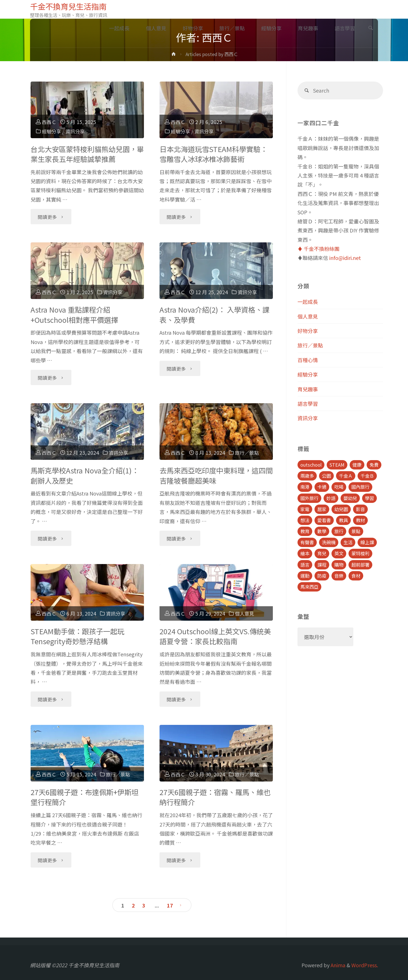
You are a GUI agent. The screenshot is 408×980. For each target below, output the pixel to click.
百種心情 (308, 360)
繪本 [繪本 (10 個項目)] (305, 553)
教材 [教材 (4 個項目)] (360, 520)
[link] (371, 28)
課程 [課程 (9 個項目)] (322, 565)
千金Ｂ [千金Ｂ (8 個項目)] (367, 476)
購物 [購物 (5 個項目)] (339, 565)
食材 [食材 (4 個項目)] (356, 576)
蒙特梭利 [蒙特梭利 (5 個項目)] (360, 553)
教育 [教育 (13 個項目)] (305, 531)
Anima (337, 965)
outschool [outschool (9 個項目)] (311, 465)
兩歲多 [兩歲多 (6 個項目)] (307, 476)
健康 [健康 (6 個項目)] (357, 465)
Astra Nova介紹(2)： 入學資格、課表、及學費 (214, 314)
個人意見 (246, 613)
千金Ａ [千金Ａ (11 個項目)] (346, 476)
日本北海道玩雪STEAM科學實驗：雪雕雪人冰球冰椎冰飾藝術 (213, 154)
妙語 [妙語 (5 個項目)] (331, 498)
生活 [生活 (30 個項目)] (348, 542)
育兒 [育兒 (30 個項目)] (322, 553)
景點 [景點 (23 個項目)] (356, 531)
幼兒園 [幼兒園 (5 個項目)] (341, 509)
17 (170, 905)
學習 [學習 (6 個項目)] (369, 498)
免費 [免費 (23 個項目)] (374, 465)
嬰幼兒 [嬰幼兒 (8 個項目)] (350, 498)
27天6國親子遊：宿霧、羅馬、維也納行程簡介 (215, 797)
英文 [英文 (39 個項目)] (339, 553)
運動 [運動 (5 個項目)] (305, 576)
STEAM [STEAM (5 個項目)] (337, 465)
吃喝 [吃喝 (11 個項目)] (339, 487)
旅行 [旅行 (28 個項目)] (339, 531)
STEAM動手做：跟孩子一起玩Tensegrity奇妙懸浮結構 (77, 636)
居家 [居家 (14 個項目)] (322, 509)
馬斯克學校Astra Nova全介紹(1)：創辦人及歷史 (85, 475)
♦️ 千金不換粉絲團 (318, 249)
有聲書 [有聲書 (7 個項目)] (307, 542)
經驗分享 (52, 131)
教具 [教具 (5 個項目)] (343, 520)
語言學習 (308, 403)
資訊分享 (77, 131)
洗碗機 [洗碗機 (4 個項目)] (329, 542)
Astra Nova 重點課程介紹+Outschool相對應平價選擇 (74, 314)
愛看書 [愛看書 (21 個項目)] (324, 520)
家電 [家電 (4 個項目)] (305, 509)
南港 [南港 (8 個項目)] (305, 487)
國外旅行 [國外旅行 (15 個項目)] (309, 498)
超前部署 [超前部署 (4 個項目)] (360, 565)
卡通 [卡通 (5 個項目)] (322, 487)
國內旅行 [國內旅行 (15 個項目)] (360, 487)
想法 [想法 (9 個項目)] (305, 520)
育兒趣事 (308, 389)
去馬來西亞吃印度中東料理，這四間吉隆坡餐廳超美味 (216, 475)
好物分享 (308, 331)
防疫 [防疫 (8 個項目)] (322, 576)
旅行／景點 (248, 452)
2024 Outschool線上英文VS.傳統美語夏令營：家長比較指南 (215, 636)
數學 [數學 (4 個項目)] (322, 531)
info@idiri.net (345, 258)
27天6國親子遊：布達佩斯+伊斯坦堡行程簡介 (85, 797)
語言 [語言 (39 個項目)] (305, 565)
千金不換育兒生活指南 (71, 6)
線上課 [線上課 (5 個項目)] (367, 542)
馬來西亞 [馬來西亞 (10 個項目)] (309, 587)
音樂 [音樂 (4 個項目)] (339, 576)
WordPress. (365, 965)
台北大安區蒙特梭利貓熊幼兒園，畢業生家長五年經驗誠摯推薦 (87, 154)
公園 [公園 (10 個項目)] (326, 476)
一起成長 (308, 302)
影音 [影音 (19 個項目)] (360, 509)
